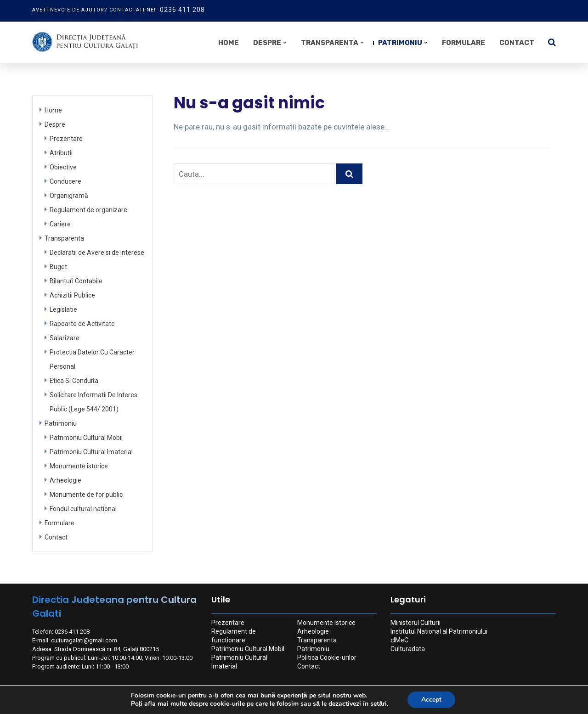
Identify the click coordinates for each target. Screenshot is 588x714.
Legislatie (63, 309)
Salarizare (65, 338)
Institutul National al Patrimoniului (439, 631)
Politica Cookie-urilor (327, 658)
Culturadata (408, 649)
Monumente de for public (86, 495)
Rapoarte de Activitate (82, 324)
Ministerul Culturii (416, 623)
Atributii (61, 153)
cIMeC (399, 640)
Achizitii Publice (72, 295)
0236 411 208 (182, 10)
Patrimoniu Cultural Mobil (86, 438)
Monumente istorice (79, 466)
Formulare (464, 43)
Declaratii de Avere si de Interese (97, 253)
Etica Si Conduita (74, 381)
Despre (267, 43)
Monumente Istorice (326, 623)
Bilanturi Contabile (76, 281)
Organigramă (69, 196)
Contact (517, 43)
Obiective (63, 167)
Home (229, 43)
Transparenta (330, 43)
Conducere (65, 181)
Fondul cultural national (83, 509)
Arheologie (65, 480)
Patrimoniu (400, 43)
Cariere (60, 224)
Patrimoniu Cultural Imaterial (91, 452)
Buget (58, 267)
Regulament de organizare (88, 210)
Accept (431, 700)
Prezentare (66, 139)
